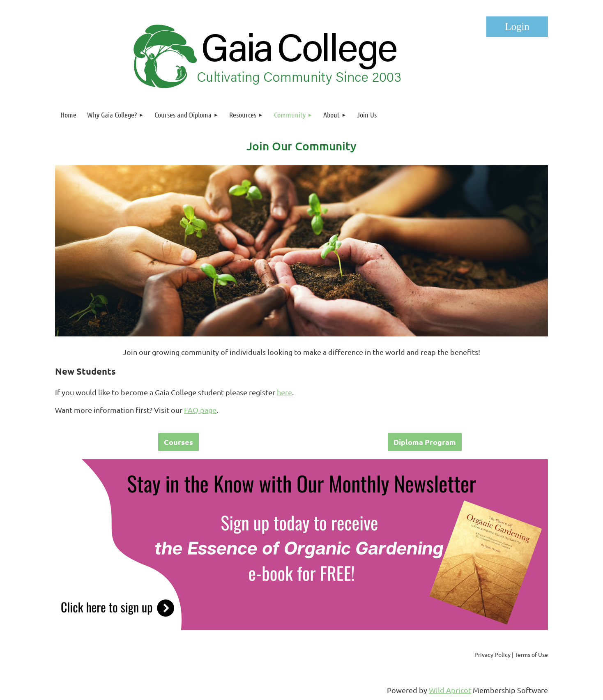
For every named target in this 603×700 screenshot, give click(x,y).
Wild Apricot (450, 690)
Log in (517, 27)
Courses (178, 442)
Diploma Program (425, 442)
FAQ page (200, 410)
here (284, 392)
